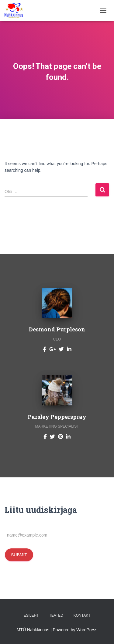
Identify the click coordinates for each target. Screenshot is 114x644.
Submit (19, 555)
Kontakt (82, 615)
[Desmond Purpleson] (45, 349)
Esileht (31, 615)
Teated (56, 615)
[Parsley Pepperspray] (45, 436)
